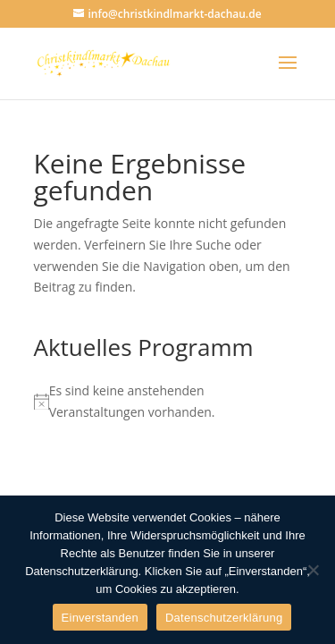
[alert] (168, 402)
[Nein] (313, 570)
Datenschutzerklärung (224, 618)
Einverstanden (100, 618)
